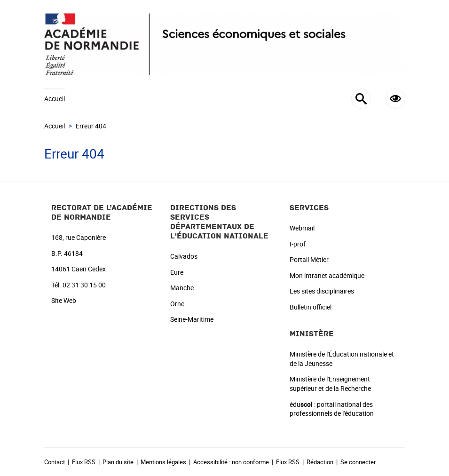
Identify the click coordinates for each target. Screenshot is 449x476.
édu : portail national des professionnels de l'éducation (332, 409)
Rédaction (320, 462)
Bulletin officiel (311, 307)
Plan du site (118, 462)
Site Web (64, 300)
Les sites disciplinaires (322, 291)
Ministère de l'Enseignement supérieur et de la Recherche (330, 384)
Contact (55, 462)
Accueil (55, 99)
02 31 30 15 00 (84, 285)
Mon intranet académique (327, 275)
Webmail (302, 228)
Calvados (184, 256)
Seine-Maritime (192, 319)
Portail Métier (309, 259)
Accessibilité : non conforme (231, 462)
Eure (177, 272)
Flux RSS (84, 462)
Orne (177, 304)
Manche (182, 288)
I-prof (298, 244)
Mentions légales (163, 462)
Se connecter (358, 462)
